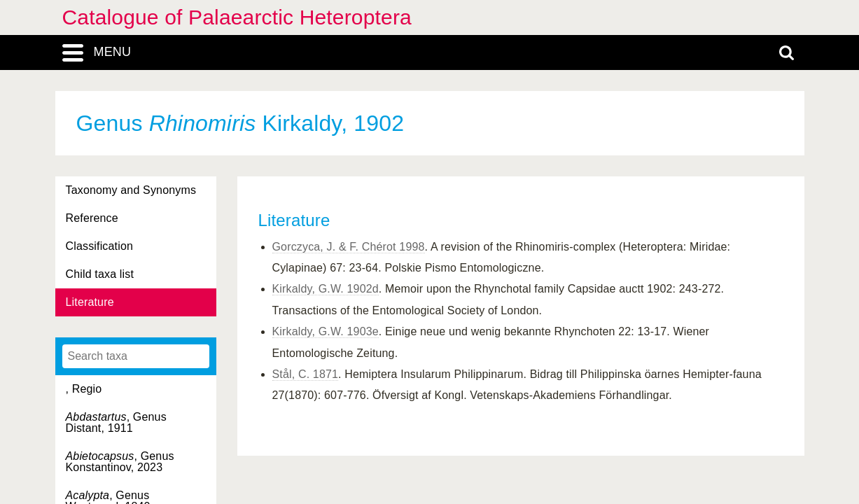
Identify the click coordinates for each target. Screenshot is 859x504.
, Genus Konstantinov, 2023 (120, 462)
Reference (92, 218)
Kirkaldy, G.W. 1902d (326, 289)
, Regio (84, 389)
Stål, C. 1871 (306, 374)
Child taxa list (100, 274)
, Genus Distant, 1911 (116, 422)
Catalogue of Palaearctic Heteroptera (237, 17)
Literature (90, 302)
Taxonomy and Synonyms (131, 190)
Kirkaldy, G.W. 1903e (326, 331)
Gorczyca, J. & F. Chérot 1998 (349, 247)
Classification (100, 246)
